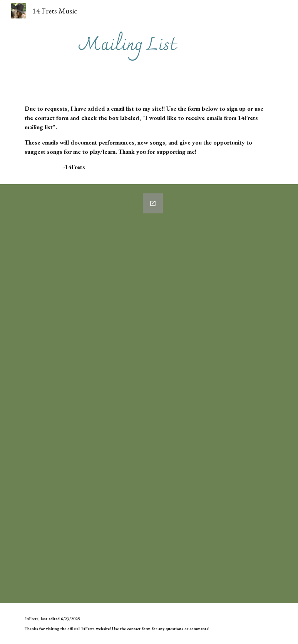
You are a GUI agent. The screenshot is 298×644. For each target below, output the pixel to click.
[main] (127, 46)
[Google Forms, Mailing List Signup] (95, 394)
